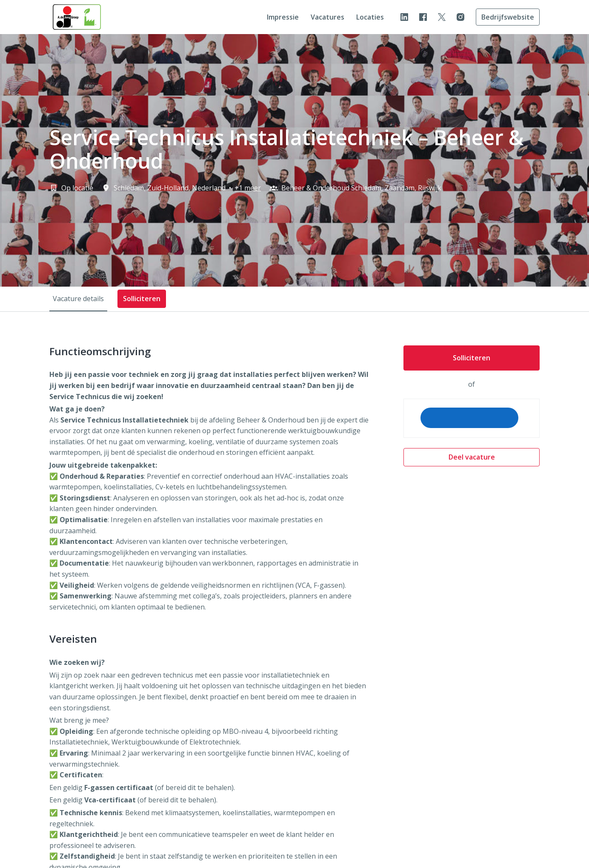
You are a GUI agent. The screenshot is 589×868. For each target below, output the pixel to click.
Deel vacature (472, 457)
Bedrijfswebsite (508, 17)
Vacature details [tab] (78, 299)
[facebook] (423, 17)
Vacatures (327, 17)
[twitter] (442, 17)
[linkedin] (404, 17)
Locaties (370, 17)
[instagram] (460, 17)
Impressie (283, 17)
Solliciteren (472, 358)
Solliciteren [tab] (142, 299)
